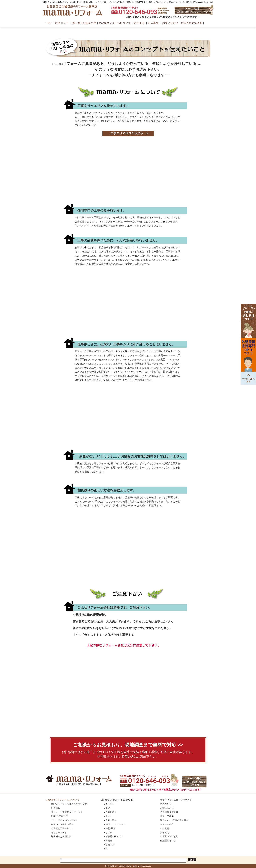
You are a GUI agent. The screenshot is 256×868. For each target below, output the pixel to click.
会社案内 (139, 23)
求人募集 (153, 23)
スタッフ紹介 (167, 824)
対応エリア (62, 23)
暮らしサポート (59, 833)
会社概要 (165, 828)
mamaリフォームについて (115, 23)
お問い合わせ (170, 23)
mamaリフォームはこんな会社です (69, 804)
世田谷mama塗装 (192, 23)
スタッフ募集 (167, 816)
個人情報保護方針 (169, 812)
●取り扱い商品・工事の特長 (117, 800)
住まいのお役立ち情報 (62, 824)
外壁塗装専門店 (168, 841)
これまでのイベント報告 (64, 820)
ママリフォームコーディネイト (176, 800)
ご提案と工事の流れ (61, 828)
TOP (49, 23)
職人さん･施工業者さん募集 (174, 820)
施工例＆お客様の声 (84, 23)
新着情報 (56, 808)
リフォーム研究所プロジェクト (67, 812)
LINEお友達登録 (59, 816)
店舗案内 (165, 833)
